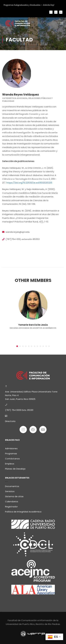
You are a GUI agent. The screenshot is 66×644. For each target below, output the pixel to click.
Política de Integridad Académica (23, 511)
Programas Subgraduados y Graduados (22, 5)
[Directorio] (6, 415)
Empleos (10, 463)
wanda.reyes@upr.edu (18, 232)
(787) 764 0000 (13, 409)
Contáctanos (12, 458)
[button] (17, 346)
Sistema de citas (14, 495)
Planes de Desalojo (15, 468)
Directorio (10, 420)
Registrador (11, 506)
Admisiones (11, 447)
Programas (11, 452)
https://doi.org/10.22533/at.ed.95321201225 (29, 183)
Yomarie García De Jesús (33, 325)
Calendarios (12, 500)
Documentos (12, 485)
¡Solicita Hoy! (49, 5)
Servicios (10, 490)
